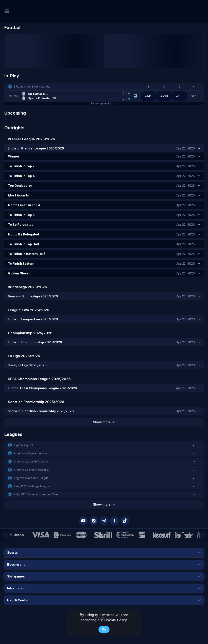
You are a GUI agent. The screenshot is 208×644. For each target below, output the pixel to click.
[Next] (204, 535)
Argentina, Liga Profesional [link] (31, 462)
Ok (104, 629)
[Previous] (4, 535)
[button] (104, 87)
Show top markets (104, 103)
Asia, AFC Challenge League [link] (32, 486)
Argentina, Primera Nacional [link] (31, 470)
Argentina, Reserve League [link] (31, 478)
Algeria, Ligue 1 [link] (23, 445)
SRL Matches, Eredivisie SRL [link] (32, 87)
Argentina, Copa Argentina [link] (31, 453)
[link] (71, 96)
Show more (104, 422)
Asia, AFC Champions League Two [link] (36, 494)
